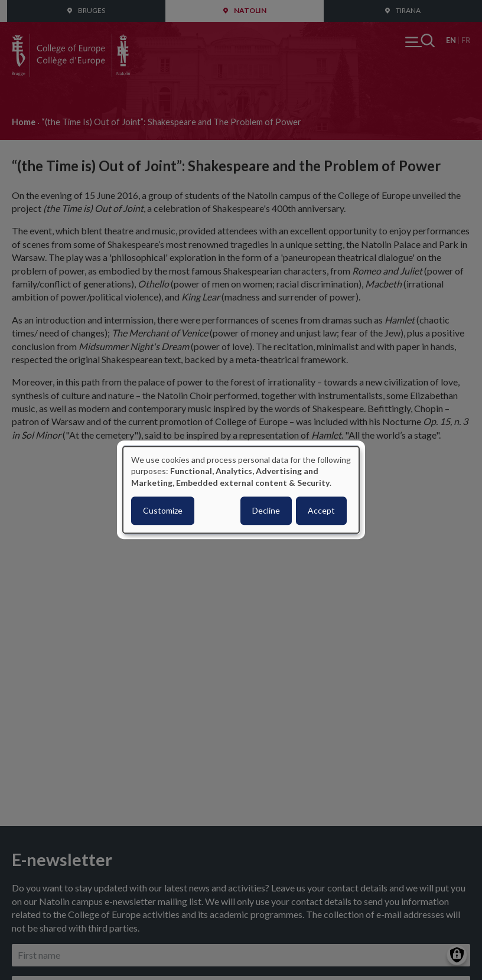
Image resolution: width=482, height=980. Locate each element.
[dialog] (241, 490)
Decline (266, 511)
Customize (163, 511)
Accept (321, 511)
